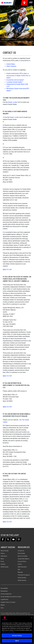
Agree (17, 641)
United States (11, 64)
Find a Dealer (21, 553)
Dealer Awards (22, 580)
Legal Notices (5, 599)
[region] (17, 630)
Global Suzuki (5, 567)
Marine (3, 605)
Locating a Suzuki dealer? (15, 82)
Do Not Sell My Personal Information (11, 597)
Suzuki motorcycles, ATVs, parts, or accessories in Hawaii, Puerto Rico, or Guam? (18, 76)
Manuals (20, 572)
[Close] (32, 618)
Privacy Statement (6, 594)
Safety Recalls (22, 578)
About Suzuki (5, 551)
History (3, 553)
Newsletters (4, 591)
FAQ (19, 570)
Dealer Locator (13, 102)
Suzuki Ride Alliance (24, 559)
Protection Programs (24, 575)
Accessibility (4, 588)
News (2, 559)
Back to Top (7, 270)
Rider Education (22, 567)
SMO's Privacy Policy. (8, 632)
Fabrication (4, 556)
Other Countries (11, 66)
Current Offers (22, 561)
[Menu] (31, 3)
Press (2, 561)
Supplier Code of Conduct (8, 602)
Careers (3, 564)
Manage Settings (17, 636)
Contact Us (21, 551)
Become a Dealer (23, 556)
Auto (2, 608)
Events (20, 564)
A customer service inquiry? (15, 80)
